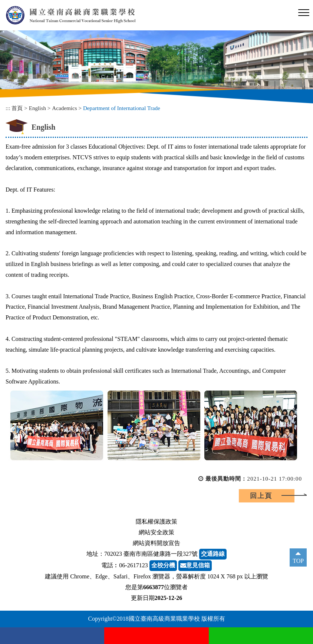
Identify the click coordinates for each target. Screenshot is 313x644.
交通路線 (213, 554)
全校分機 (163, 565)
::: (8, 108)
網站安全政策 (156, 532)
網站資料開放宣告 (156, 543)
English (37, 108)
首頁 (17, 108)
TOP (298, 561)
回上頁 (261, 496)
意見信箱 (195, 565)
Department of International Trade (122, 108)
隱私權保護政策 (156, 522)
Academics (64, 108)
